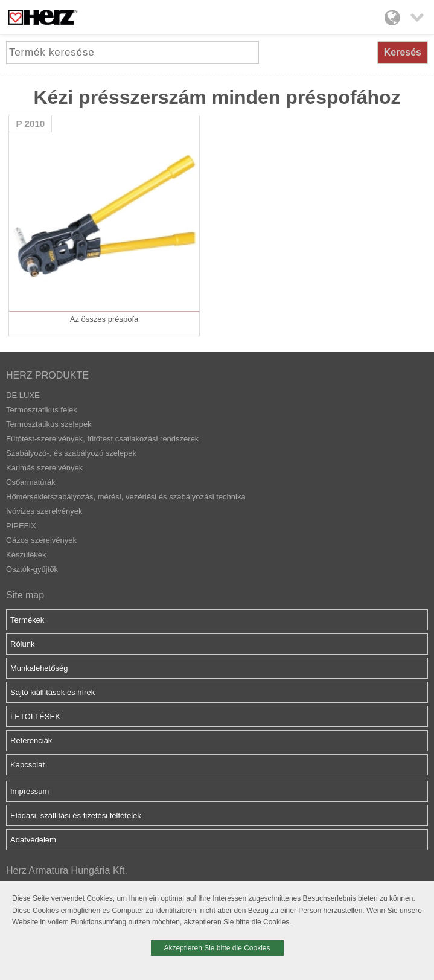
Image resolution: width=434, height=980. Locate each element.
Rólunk (22, 644)
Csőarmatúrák (31, 482)
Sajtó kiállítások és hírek (53, 692)
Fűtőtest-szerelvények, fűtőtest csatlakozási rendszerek (102, 439)
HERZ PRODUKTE (47, 375)
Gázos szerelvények (41, 540)
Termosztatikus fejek (42, 410)
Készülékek (26, 555)
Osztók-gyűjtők (32, 569)
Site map (25, 595)
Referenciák (31, 741)
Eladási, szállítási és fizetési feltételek (76, 815)
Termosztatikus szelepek (49, 424)
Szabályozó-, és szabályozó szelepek (71, 453)
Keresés (403, 52)
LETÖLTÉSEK (35, 716)
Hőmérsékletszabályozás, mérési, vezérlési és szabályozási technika (126, 497)
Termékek (27, 620)
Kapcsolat (27, 765)
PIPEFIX (21, 526)
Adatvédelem (33, 840)
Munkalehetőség (39, 668)
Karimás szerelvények (44, 468)
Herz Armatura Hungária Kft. (67, 870)
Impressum (30, 791)
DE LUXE (23, 395)
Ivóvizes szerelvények (44, 511)
